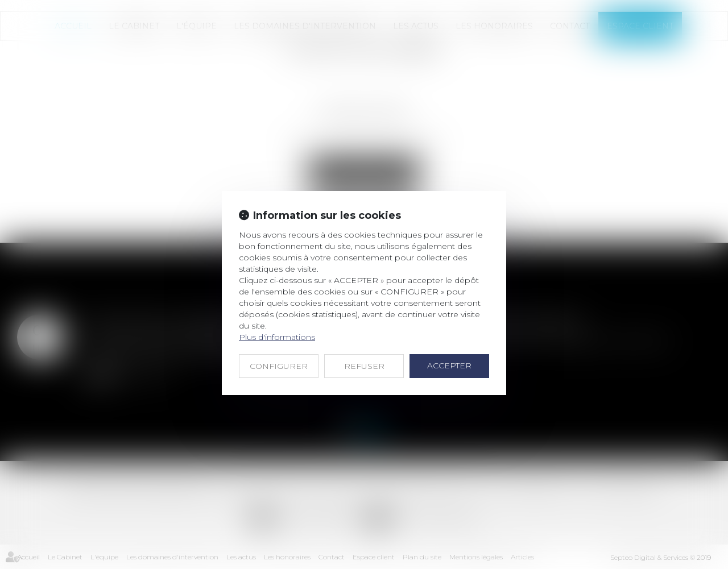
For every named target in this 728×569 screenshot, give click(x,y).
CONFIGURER (279, 366)
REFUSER (364, 366)
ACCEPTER (449, 366)
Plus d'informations (277, 337)
